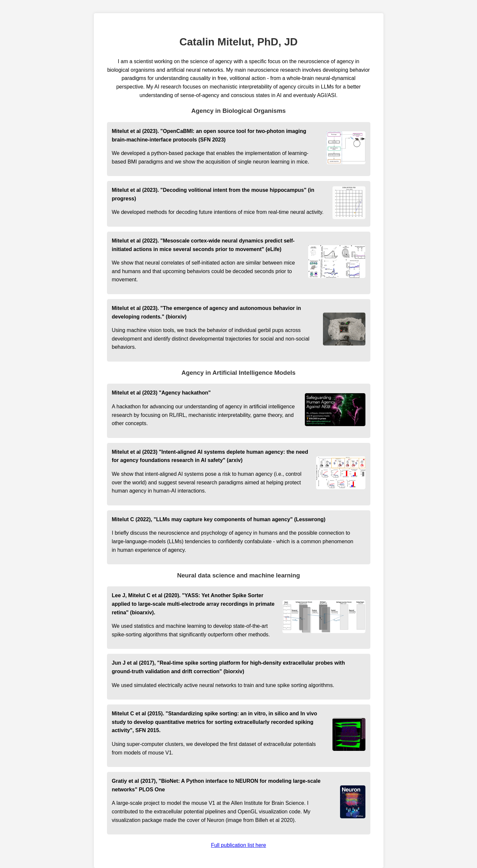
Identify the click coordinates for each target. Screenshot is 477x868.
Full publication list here (238, 845)
